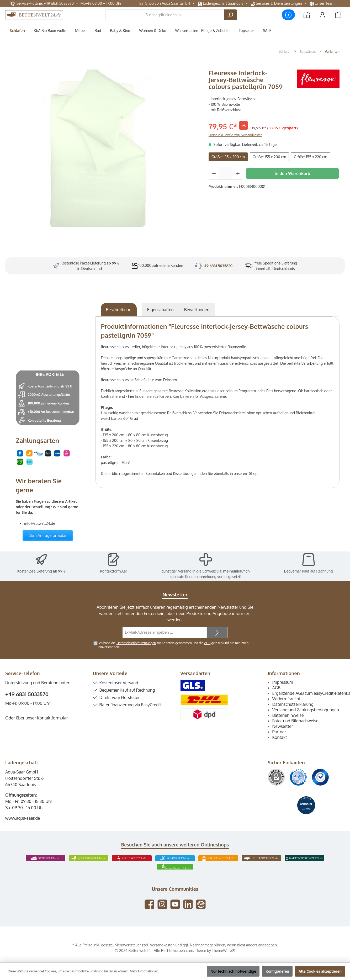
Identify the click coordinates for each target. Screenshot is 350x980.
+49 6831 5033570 (27, 694)
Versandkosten (162, 945)
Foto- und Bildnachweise (295, 721)
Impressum (283, 682)
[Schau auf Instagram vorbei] (162, 904)
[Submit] (217, 633)
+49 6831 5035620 (217, 266)
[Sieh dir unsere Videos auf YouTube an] (175, 904)
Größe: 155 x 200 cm (269, 157)
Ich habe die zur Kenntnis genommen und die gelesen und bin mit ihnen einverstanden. (173, 645)
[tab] (119, 310)
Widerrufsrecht (286, 699)
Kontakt (280, 737)
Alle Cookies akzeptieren (320, 971)
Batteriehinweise (288, 715)
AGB (207, 643)
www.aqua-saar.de (23, 818)
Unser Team (322, 3)
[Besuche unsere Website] (201, 904)
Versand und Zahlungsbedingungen (306, 710)
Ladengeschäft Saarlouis (221, 3)
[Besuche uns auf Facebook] (149, 904)
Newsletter (283, 726)
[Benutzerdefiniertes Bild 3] (320, 777)
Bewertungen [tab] (197, 310)
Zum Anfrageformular (48, 535)
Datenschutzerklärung (293, 704)
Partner (279, 732)
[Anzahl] (226, 173)
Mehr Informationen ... (145, 971)
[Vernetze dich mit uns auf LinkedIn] (188, 904)
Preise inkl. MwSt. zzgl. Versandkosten (235, 135)
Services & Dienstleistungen (276, 3)
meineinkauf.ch (236, 571)
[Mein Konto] (322, 15)
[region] (104, 148)
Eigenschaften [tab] (160, 310)
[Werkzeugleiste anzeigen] (288, 15)
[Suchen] (230, 15)
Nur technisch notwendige (233, 971)
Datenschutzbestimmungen (136, 643)
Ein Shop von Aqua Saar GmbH (165, 3)
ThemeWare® (224, 950)
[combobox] (165, 15)
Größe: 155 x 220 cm (311, 157)
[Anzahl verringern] (214, 173)
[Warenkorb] (338, 15)
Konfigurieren (277, 971)
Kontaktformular (113, 571)
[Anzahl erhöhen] (238, 173)
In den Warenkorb (292, 173)
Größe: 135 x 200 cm (228, 157)
